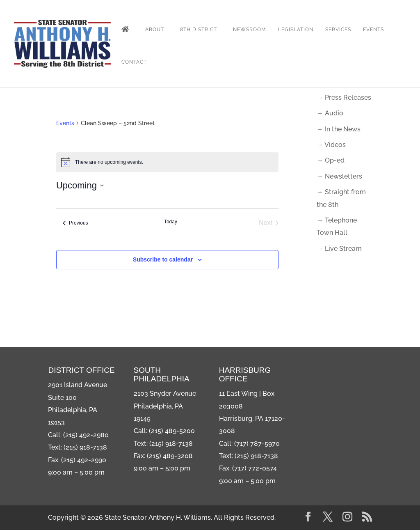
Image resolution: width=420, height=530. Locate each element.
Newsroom (250, 30)
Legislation (296, 30)
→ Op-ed (331, 160)
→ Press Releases (344, 98)
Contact (134, 62)
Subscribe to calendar (163, 259)
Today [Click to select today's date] (171, 222)
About (155, 30)
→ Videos (331, 145)
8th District (199, 30)
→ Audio (330, 113)
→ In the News (339, 129)
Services (338, 30)
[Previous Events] (75, 223)
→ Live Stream (339, 249)
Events (373, 30)
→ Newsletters (339, 176)
